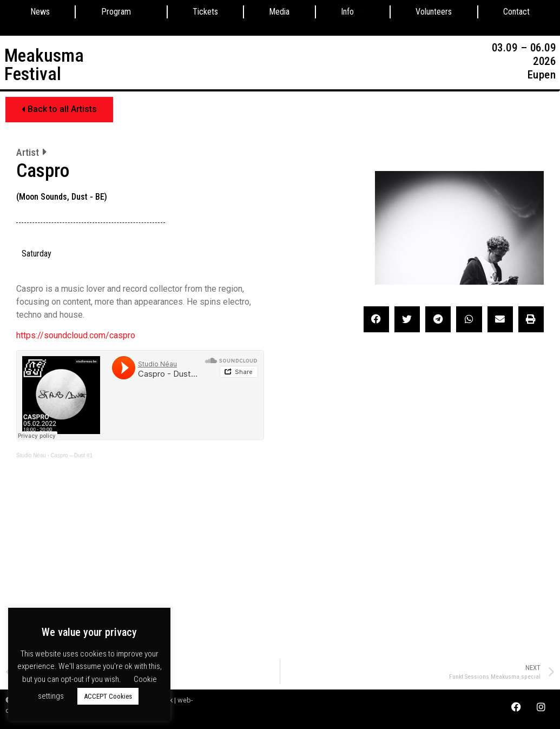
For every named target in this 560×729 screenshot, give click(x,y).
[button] (59, 110)
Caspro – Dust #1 (71, 455)
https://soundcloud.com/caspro (76, 335)
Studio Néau (31, 455)
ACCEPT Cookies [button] (108, 696)
